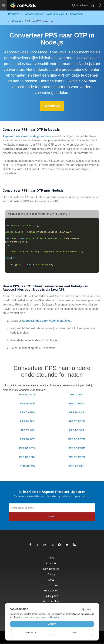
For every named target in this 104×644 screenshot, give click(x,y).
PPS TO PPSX (27, 457)
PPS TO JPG (27, 421)
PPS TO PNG (27, 412)
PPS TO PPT (77, 395)
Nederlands (80, 5)
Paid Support (51, 596)
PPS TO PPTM (77, 457)
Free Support (51, 590)
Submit (52, 516)
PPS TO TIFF (77, 466)
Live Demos (51, 585)
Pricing (51, 574)
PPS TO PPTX (27, 395)
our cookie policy (51, 617)
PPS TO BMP (77, 412)
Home (51, 558)
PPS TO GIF (27, 430)
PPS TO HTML (77, 403)
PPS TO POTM (77, 439)
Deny (74, 632)
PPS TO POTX (27, 448)
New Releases (51, 569)
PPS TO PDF (27, 403)
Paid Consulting (51, 601)
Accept (52, 624)
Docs (51, 580)
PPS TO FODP (77, 421)
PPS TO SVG (27, 466)
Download (52, 106)
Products (51, 563)
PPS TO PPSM (77, 448)
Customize (30, 632)
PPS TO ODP (77, 430)
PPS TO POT (27, 439)
